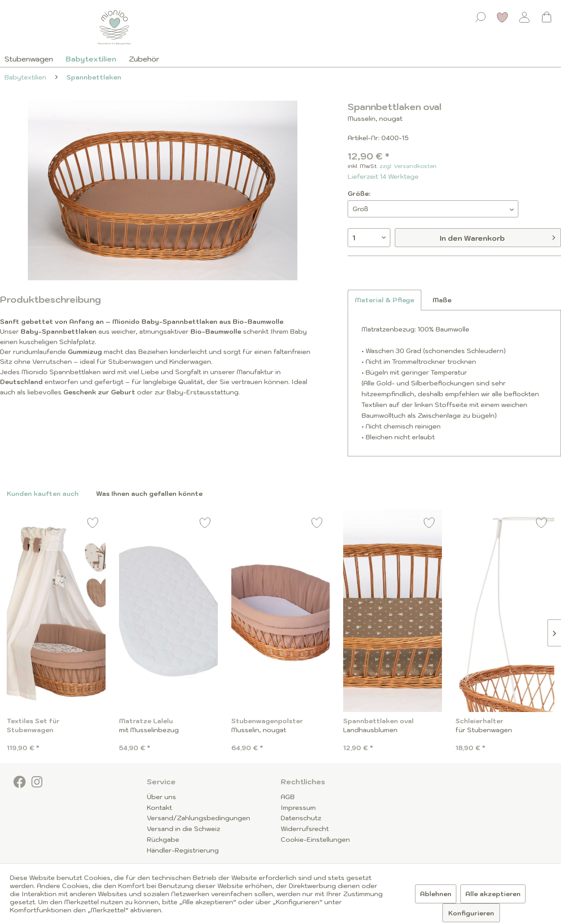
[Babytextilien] (91, 59)
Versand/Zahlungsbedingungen (199, 818)
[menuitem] (481, 15)
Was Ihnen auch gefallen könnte (149, 494)
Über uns (161, 797)
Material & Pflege (384, 300)
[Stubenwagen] (32, 59)
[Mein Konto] (525, 17)
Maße (442, 300)
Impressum (298, 808)
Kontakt (159, 808)
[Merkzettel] (503, 17)
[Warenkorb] (547, 17)
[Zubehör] (144, 59)
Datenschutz (301, 818)
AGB (288, 797)
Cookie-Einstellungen (315, 840)
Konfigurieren (471, 913)
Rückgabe (163, 840)
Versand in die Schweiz (183, 829)
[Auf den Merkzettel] (93, 524)
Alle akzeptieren (493, 894)
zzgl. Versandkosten (408, 166)
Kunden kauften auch (43, 494)
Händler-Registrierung (183, 850)
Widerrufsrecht (305, 829)
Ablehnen (436, 894)
